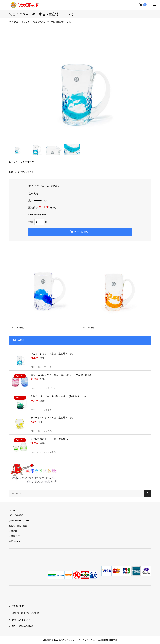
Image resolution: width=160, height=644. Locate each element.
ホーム (12, 510)
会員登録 (13, 531)
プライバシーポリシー (19, 521)
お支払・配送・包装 (18, 526)
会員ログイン (15, 536)
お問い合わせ (15, 541)
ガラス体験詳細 (16, 515)
